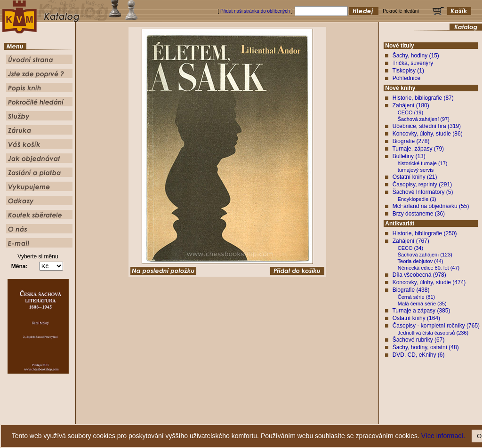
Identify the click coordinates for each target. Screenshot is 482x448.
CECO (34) (410, 248)
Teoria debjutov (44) (421, 261)
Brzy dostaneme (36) (419, 214)
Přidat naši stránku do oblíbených (255, 11)
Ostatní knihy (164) (416, 318)
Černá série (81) (416, 297)
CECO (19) (410, 112)
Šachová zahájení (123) (425, 255)
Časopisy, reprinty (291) (422, 184)
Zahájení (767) (411, 241)
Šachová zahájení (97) (424, 119)
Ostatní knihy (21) (415, 177)
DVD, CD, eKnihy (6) (419, 355)
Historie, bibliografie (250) (425, 233)
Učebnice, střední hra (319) (427, 126)
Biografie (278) (411, 141)
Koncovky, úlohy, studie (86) (428, 134)
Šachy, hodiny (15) (416, 56)
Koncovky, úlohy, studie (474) (429, 282)
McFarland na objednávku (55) (431, 206)
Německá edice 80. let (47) (429, 268)
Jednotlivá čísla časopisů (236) (433, 333)
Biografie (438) (411, 290)
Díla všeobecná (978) (419, 275)
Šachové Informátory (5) (423, 192)
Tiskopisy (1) (408, 71)
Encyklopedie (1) (417, 199)
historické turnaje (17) (423, 163)
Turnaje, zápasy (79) (418, 149)
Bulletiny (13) (409, 156)
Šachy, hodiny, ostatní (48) (426, 347)
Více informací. (443, 436)
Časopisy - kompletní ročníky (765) (436, 326)
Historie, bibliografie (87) (423, 98)
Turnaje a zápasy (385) (421, 311)
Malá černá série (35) (422, 304)
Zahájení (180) (411, 105)
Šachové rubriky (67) (419, 340)
